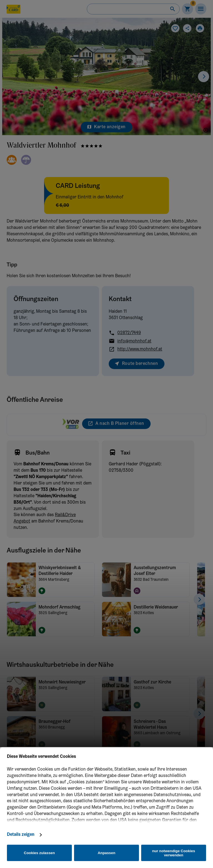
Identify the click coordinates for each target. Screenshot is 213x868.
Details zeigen (21, 835)
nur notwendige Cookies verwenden (174, 853)
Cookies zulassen (39, 853)
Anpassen (106, 853)
